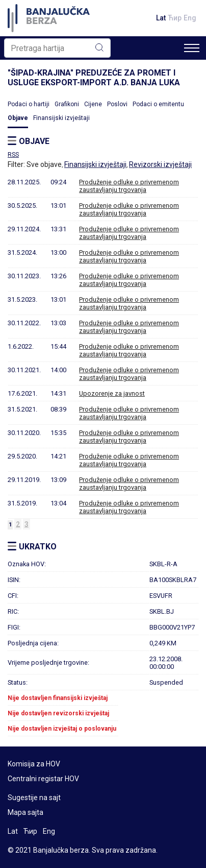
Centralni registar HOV (43, 779)
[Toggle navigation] (192, 48)
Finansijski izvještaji (61, 118)
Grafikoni (67, 104)
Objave (18, 118)
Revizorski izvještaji (160, 164)
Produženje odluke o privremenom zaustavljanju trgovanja (129, 186)
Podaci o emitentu (158, 104)
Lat (161, 18)
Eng (190, 18)
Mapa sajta (25, 812)
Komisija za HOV (34, 764)
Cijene (93, 104)
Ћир (175, 18)
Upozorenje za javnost (112, 393)
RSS (13, 155)
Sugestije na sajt (34, 798)
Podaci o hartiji (29, 104)
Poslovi (117, 104)
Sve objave (44, 164)
